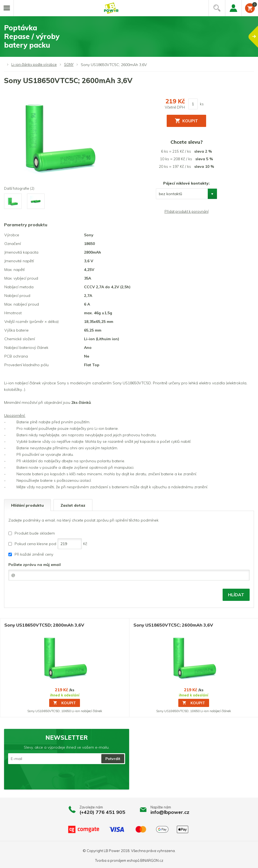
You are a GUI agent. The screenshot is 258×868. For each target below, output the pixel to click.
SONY (69, 64)
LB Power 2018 (117, 851)
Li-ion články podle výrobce (34, 64)
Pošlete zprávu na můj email (35, 565)
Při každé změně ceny (34, 554)
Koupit (65, 703)
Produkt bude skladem (35, 533)
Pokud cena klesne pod (35, 544)
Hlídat (236, 595)
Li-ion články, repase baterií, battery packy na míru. (111, 8)
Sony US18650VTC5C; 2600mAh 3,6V (173, 625)
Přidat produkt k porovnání (187, 211)
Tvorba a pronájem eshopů (117, 860)
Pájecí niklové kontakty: (186, 183)
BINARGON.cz (152, 860)
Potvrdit (113, 759)
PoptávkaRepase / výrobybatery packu (131, 36)
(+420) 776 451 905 (102, 812)
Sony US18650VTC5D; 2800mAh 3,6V (44, 625)
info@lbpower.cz (170, 812)
